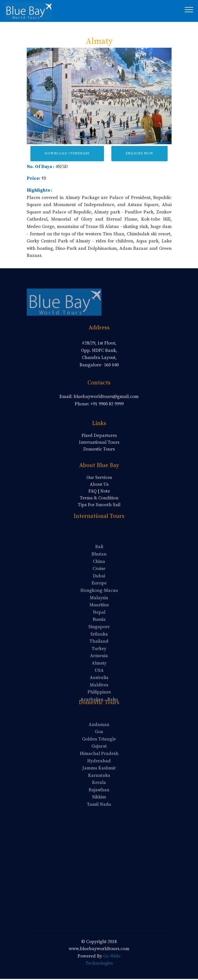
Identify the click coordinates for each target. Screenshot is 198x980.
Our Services (99, 478)
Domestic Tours (99, 449)
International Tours (99, 442)
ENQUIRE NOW (139, 153)
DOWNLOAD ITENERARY (67, 153)
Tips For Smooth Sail (99, 505)
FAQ (92, 491)
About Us (99, 484)
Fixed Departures (99, 435)
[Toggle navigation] (189, 9)
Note (105, 491)
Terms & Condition (99, 498)
